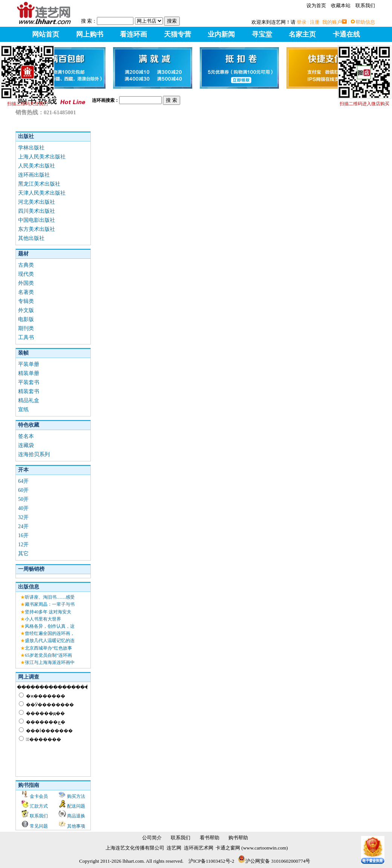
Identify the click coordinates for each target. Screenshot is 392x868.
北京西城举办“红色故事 (48, 648)
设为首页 (316, 5)
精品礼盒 (29, 400)
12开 (23, 545)
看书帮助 (210, 838)
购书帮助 (238, 838)
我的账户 (332, 22)
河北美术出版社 (37, 202)
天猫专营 (178, 34)
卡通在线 (346, 34)
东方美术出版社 (37, 229)
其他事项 (76, 826)
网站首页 (46, 34)
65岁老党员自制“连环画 (48, 655)
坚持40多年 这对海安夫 (48, 612)
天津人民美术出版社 (42, 193)
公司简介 (152, 838)
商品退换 (76, 816)
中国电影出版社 (37, 220)
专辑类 (26, 301)
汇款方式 (39, 806)
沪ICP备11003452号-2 (211, 861)
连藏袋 (26, 445)
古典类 (26, 265)
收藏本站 (341, 5)
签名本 (26, 436)
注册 (315, 22)
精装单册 (29, 373)
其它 (23, 554)
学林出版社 (31, 148)
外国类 (26, 283)
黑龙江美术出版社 (39, 184)
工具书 (26, 337)
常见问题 (39, 826)
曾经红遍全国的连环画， (50, 633)
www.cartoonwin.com (265, 848)
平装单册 (29, 364)
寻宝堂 (262, 34)
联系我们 (365, 5)
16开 (23, 535)
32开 (23, 517)
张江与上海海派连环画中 (50, 662)
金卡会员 (39, 796)
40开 (23, 508)
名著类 (26, 292)
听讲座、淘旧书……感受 (50, 597)
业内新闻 (221, 34)
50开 (23, 499)
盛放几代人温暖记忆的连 (50, 641)
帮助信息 (365, 22)
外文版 (26, 310)
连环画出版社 (34, 175)
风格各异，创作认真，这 (50, 626)
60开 (23, 490)
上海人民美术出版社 (42, 157)
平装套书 (29, 382)
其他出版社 (31, 238)
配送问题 (76, 806)
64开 (23, 481)
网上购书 (90, 34)
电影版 (26, 319)
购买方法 (76, 796)
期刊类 (26, 328)
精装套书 (29, 391)
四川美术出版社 (37, 211)
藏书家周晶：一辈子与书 (50, 604)
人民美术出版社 (37, 166)
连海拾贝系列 (34, 454)
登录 (302, 22)
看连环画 (133, 34)
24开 (23, 526)
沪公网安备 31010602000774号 (274, 861)
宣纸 (23, 409)
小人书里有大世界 (43, 619)
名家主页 (302, 34)
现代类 (26, 274)
